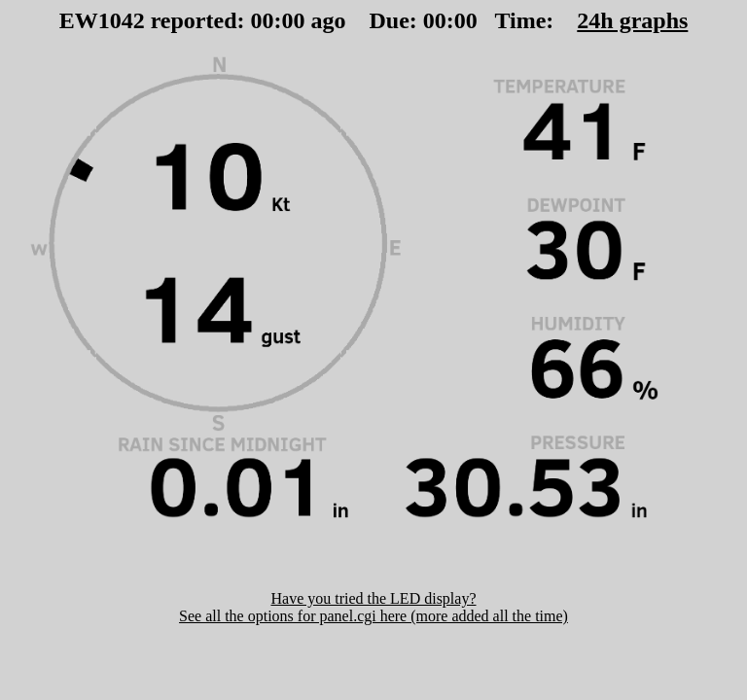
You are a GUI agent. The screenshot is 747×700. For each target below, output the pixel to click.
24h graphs (632, 20)
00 (263, 20)
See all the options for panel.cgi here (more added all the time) (373, 616)
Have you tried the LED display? (373, 598)
